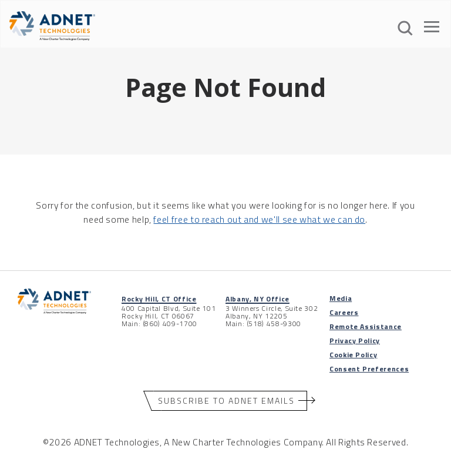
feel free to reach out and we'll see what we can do (259, 219)
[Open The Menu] (432, 29)
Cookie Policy (353, 355)
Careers (344, 312)
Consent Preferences (369, 369)
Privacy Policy (355, 341)
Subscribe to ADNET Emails (226, 400)
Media (341, 298)
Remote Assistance (366, 326)
